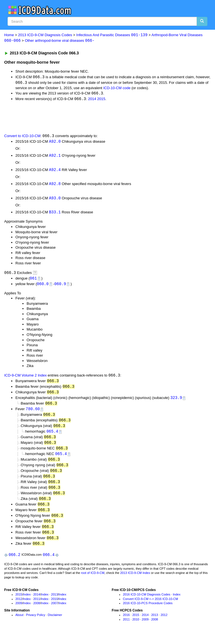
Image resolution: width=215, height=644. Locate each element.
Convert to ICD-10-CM (22, 137)
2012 (19, 606)
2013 (54, 602)
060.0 (43, 286)
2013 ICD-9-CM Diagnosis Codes (45, 35)
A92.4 (55, 171)
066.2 (15, 562)
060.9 (60, 286)
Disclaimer (55, 622)
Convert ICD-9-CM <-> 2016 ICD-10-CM (150, 606)
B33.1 (55, 214)
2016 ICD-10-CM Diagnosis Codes (147, 602)
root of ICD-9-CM (93, 580)
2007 (54, 611)
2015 (101, 100)
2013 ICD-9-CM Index (135, 580)
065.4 (52, 436)
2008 (37, 611)
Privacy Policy (36, 622)
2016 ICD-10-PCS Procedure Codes (148, 611)
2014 (92, 100)
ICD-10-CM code (117, 88)
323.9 (176, 401)
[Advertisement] (68, 118)
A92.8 (55, 185)
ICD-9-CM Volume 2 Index (25, 378)
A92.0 (55, 143)
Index (27, 602)
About (19, 622)
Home (9, 35)
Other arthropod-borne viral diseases (60, 41)
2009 (19, 611)
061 (33, 280)
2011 (37, 606)
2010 (54, 606)
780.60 (33, 412)
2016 (126, 622)
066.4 (49, 562)
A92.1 (55, 157)
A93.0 (55, 200)
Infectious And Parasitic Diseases (112, 35)
